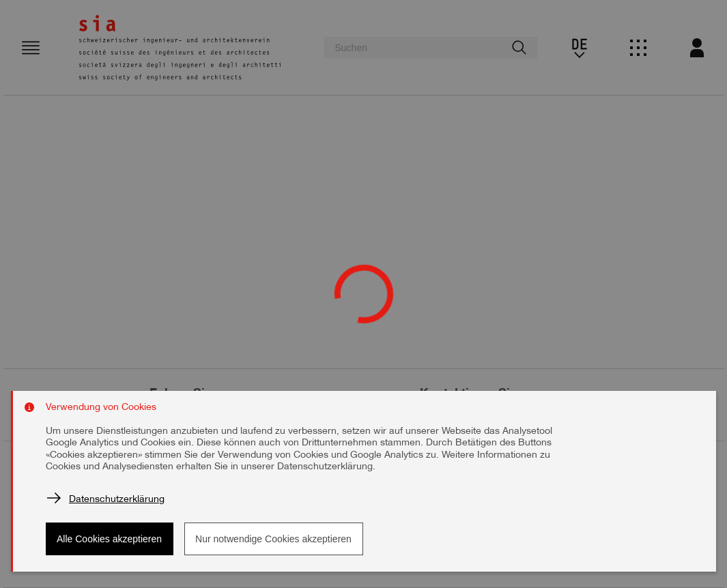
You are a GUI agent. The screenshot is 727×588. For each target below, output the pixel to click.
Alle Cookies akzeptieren (109, 539)
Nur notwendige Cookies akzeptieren (273, 539)
